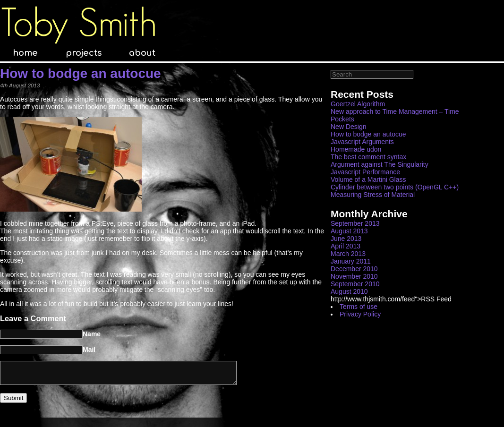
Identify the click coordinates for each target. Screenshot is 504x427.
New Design (348, 127)
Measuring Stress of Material (373, 195)
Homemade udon (356, 149)
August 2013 (349, 231)
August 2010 (349, 291)
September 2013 (355, 223)
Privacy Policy (360, 314)
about (142, 53)
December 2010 (354, 269)
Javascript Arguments (362, 142)
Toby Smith (78, 22)
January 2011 (351, 261)
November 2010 (354, 276)
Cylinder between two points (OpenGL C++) (395, 187)
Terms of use (359, 307)
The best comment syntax (368, 157)
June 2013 (346, 239)
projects (84, 53)
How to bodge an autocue (81, 73)
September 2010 (355, 284)
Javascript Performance (365, 172)
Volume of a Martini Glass (368, 179)
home (25, 53)
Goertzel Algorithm (358, 104)
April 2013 (346, 246)
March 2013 (348, 254)
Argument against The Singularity (380, 164)
